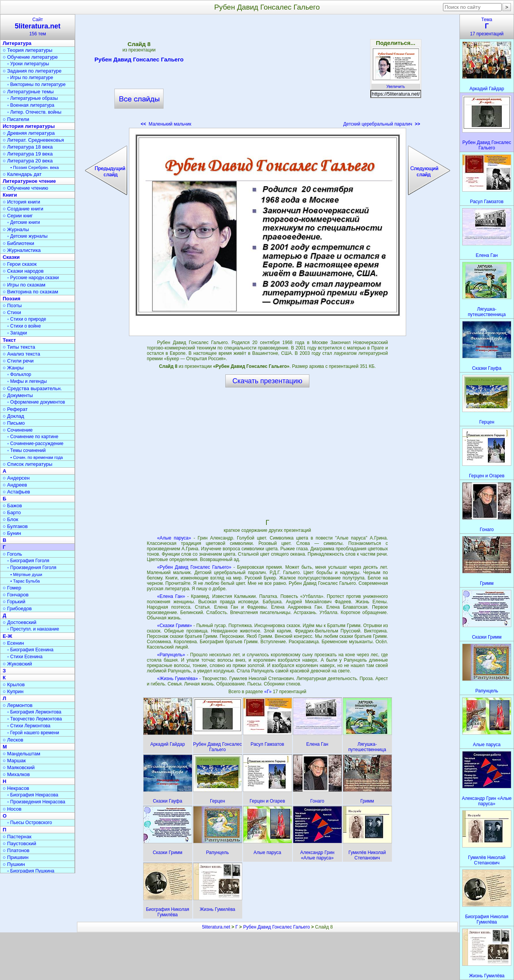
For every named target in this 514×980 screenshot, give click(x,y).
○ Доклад (13, 416)
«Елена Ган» (171, 596)
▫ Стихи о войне (24, 326)
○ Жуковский (17, 664)
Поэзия (12, 299)
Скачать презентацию (268, 381)
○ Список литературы (27, 464)
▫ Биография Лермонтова (34, 712)
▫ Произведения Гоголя (32, 568)
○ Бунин (12, 533)
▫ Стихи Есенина (25, 657)
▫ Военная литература (31, 105)
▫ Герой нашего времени (33, 733)
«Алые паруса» (174, 538)
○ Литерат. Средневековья (33, 140)
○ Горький (14, 602)
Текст (9, 340)
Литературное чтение (29, 181)
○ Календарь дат (22, 174)
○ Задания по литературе (32, 71)
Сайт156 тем (38, 27)
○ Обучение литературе (30, 57)
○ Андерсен (16, 478)
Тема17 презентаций (487, 27)
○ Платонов (16, 850)
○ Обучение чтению (26, 188)
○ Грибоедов (17, 608)
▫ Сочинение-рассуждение (35, 444)
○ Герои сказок (20, 264)
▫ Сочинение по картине (33, 437)
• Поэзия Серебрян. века (35, 167)
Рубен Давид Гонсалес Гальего (139, 61)
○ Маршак (14, 761)
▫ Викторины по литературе (36, 84)
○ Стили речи (18, 361)
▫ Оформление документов (36, 402)
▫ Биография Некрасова (33, 795)
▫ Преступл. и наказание (33, 629)
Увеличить (396, 84)
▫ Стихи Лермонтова (29, 726)
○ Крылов (14, 685)
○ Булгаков (15, 526)
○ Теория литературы (27, 50)
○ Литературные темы (28, 92)
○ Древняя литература (29, 133)
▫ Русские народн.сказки (33, 278)
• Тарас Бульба (25, 581)
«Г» (268, 692)
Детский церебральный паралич (382, 124)
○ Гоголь (12, 554)
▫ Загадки (17, 333)
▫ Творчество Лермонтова (35, 719)
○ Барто (12, 512)
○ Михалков (16, 774)
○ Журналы (16, 229)
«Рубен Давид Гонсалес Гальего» (194, 567)
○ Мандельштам (21, 754)
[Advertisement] (267, 73)
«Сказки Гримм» (174, 626)
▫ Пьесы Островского (30, 823)
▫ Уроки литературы (28, 64)
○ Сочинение (18, 430)
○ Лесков (13, 740)
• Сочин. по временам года (37, 457)
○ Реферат (15, 409)
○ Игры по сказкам (24, 285)
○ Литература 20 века (28, 161)
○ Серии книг (18, 216)
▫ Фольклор (19, 374)
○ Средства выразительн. (32, 388)
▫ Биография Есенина (30, 650)
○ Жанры (13, 368)
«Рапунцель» (171, 655)
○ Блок (11, 519)
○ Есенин (13, 643)
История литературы (29, 126)
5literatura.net (216, 927)
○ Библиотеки (18, 243)
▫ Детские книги (24, 222)
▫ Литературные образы (33, 98)
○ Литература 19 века (28, 154)
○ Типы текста (19, 347)
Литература (17, 43)
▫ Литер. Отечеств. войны (34, 112)
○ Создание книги (23, 209)
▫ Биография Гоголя (28, 561)
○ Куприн (13, 691)
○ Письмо (14, 423)
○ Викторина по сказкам (30, 292)
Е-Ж (7, 636)
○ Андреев (15, 485)
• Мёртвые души (26, 574)
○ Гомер (12, 588)
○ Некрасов (16, 788)
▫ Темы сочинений (26, 450)
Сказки (11, 257)
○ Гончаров (16, 595)
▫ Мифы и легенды (27, 381)
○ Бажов (12, 506)
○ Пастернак (17, 837)
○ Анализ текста (21, 354)
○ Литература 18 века (28, 147)
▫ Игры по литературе (30, 78)
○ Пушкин (14, 864)
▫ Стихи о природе (27, 319)
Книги (10, 195)
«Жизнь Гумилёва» (177, 679)
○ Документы (18, 395)
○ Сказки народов (23, 271)
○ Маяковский (19, 767)
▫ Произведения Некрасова (36, 802)
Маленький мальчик (166, 124)
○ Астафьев (16, 492)
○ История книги (21, 202)
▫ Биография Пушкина (31, 871)
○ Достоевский (20, 622)
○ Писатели (16, 119)
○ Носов (12, 809)
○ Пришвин (16, 857)
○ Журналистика (22, 250)
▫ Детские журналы (27, 236)
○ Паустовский (19, 843)
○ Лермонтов (18, 705)
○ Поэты (12, 305)
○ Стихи (12, 312)
